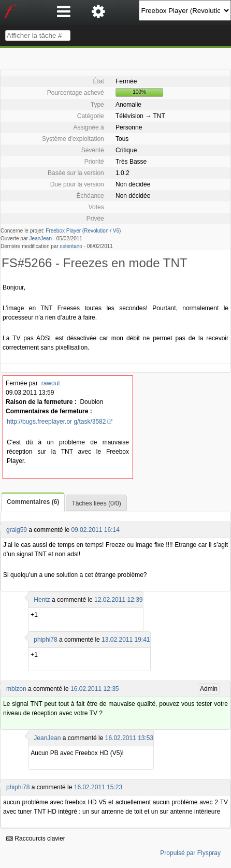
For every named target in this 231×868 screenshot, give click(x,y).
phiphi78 (45, 640)
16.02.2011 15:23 (98, 787)
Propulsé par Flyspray (190, 853)
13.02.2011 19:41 (126, 640)
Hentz (42, 600)
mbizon (16, 689)
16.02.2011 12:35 (95, 689)
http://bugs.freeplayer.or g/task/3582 (56, 422)
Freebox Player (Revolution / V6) (83, 231)
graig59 (17, 530)
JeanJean (41, 238)
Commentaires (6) (33, 502)
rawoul (50, 383)
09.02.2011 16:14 (95, 530)
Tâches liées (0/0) (96, 503)
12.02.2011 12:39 (118, 600)
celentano (71, 246)
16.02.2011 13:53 (129, 738)
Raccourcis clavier (36, 838)
